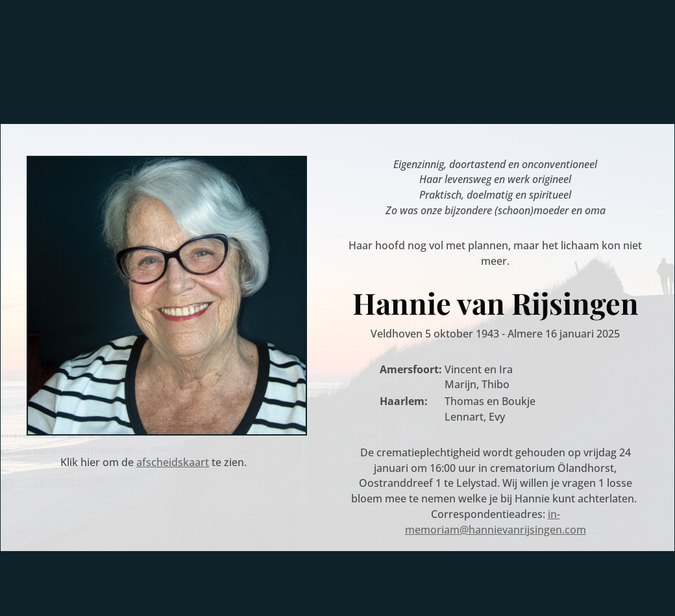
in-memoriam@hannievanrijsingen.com (496, 522)
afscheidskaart (173, 462)
